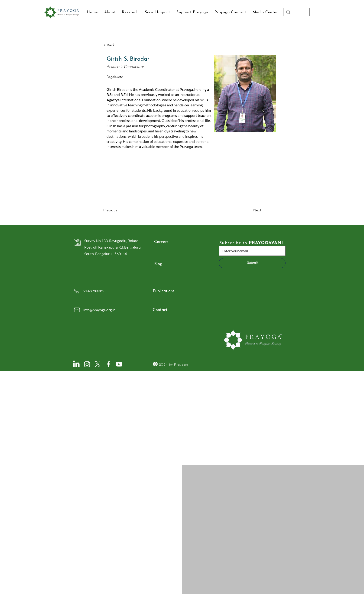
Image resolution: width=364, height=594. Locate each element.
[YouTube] (119, 364)
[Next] (250, 210)
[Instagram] (87, 364)
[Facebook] (108, 364)
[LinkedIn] (76, 364)
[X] (98, 364)
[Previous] (119, 210)
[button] (265, 12)
